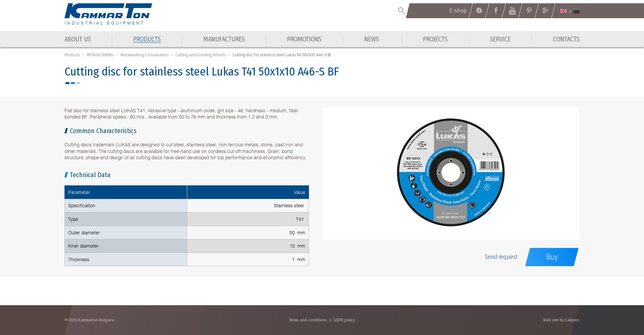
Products (72, 55)
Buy (552, 257)
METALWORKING (100, 55)
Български (576, 11)
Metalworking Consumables (144, 55)
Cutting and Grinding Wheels (200, 55)
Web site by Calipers (561, 320)
